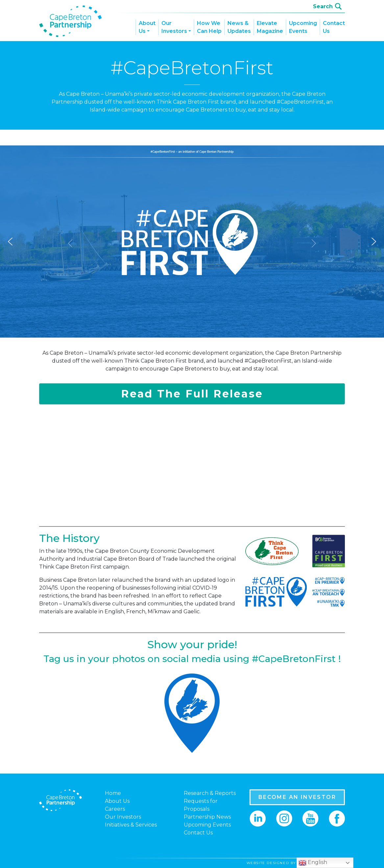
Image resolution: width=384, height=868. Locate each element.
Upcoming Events (303, 27)
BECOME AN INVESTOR (297, 797)
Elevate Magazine (270, 27)
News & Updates (239, 27)
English (313, 863)
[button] (10, 242)
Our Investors (174, 27)
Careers (115, 809)
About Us (147, 27)
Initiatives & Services (131, 825)
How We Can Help (209, 27)
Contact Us (334, 27)
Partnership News (207, 817)
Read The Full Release (192, 394)
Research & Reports (210, 793)
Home (113, 793)
